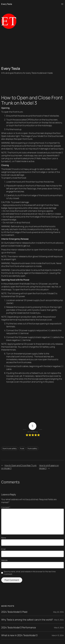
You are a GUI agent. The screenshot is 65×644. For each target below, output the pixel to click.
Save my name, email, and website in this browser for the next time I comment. (30, 573)
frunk (22, 448)
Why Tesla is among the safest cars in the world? (27, 620)
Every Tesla (7, 4)
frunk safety (32, 448)
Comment (6, 507)
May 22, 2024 (58, 612)
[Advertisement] (32, 47)
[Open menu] (62, 4)
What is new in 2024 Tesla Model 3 (19, 635)
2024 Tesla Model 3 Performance (19, 628)
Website (4, 560)
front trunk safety (10, 448)
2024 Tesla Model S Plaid (14, 612)
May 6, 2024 (59, 620)
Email (3, 549)
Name (4, 538)
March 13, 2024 (58, 635)
